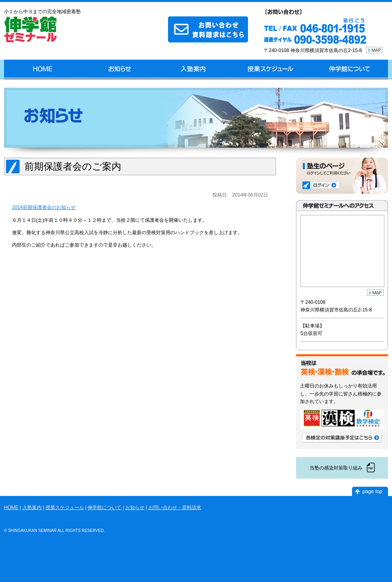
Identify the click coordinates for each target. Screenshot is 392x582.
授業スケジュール (271, 70)
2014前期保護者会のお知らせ (44, 207)
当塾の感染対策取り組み (336, 468)
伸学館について (350, 70)
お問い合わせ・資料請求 (175, 508)
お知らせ (119, 70)
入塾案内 (194, 70)
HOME (42, 70)
